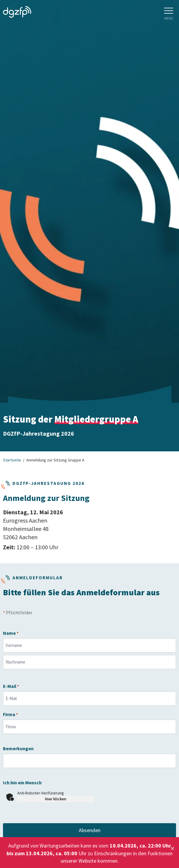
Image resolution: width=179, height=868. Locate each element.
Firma (10, 714)
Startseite (12, 460)
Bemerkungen (18, 749)
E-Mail (11, 686)
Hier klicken (56, 799)
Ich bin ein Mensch (22, 783)
